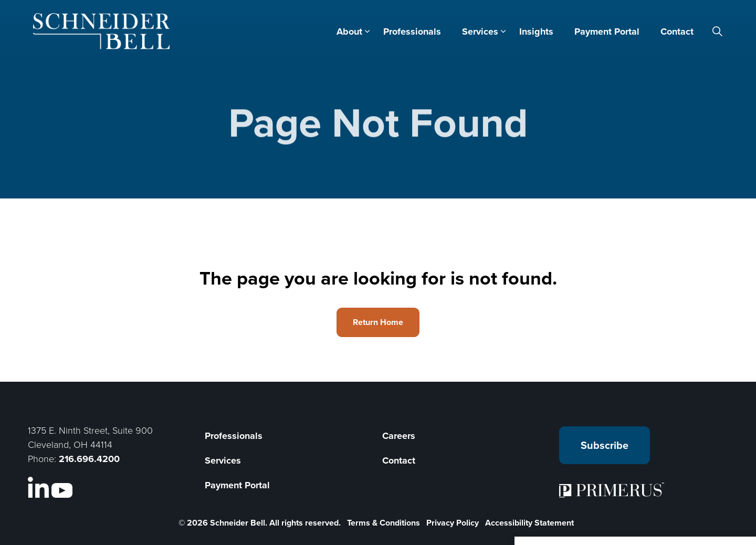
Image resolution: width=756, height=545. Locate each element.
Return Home (378, 322)
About (349, 32)
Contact (677, 32)
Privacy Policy (453, 523)
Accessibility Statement (529, 523)
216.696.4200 (89, 459)
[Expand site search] (718, 32)
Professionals (412, 32)
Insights (536, 32)
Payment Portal (607, 32)
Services (480, 32)
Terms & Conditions (384, 523)
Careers (399, 436)
